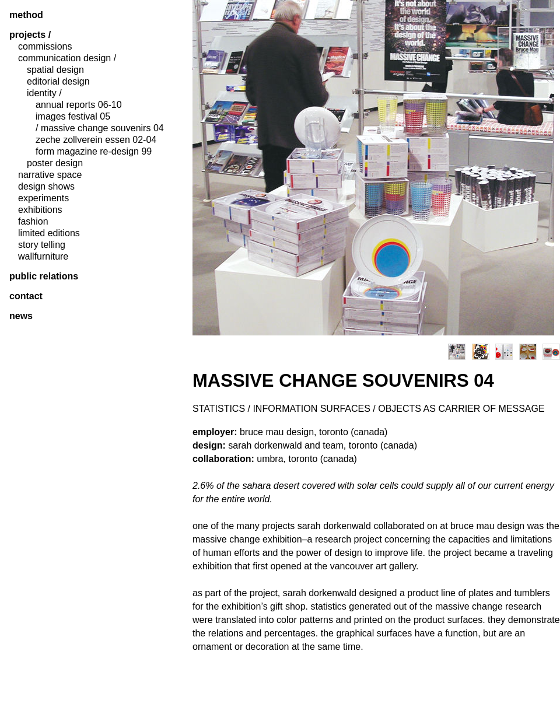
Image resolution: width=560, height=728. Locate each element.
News (21, 316)
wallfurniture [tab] (43, 257)
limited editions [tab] (49, 233)
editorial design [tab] (58, 82)
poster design (55, 163)
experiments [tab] (43, 198)
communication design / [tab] (67, 58)
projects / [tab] (30, 35)
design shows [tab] (46, 187)
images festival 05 (73, 117)
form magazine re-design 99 (94, 152)
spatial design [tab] (55, 70)
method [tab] (26, 15)
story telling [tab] (42, 245)
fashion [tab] (33, 222)
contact (26, 296)
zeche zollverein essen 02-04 (96, 140)
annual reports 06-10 (79, 105)
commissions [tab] (45, 47)
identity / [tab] (44, 93)
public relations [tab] (44, 276)
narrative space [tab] (50, 175)
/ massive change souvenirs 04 (100, 128)
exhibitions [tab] (40, 210)
